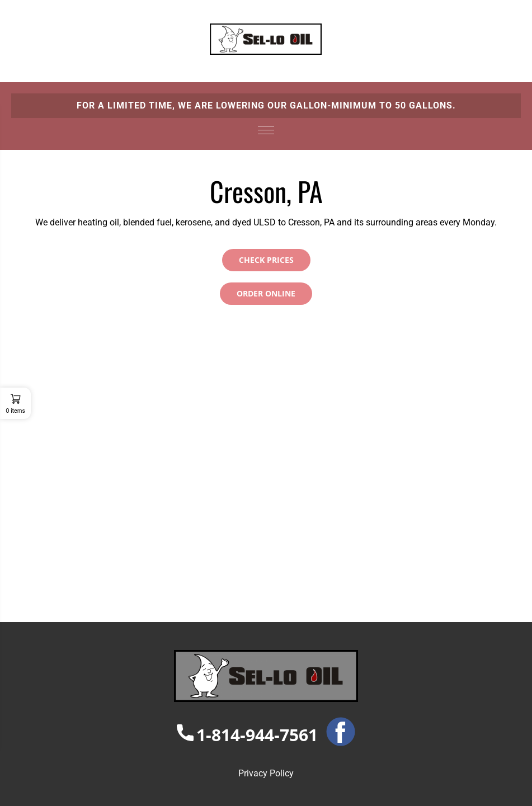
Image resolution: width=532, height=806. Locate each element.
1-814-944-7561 (247, 735)
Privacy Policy (266, 773)
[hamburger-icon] (266, 128)
